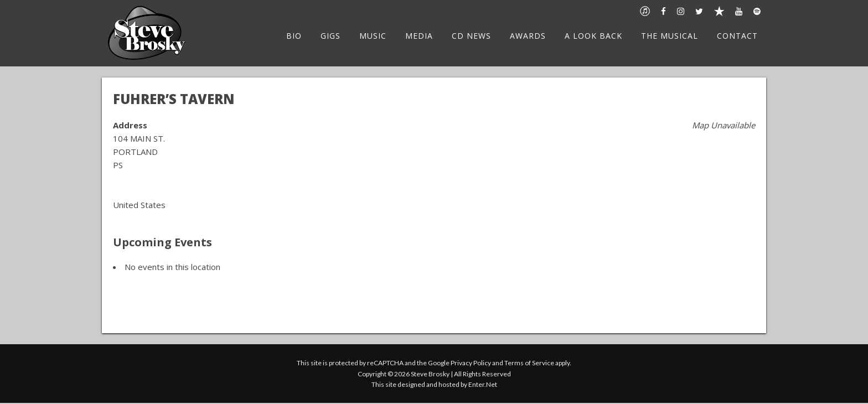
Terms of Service (529, 363)
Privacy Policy (471, 363)
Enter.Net (483, 384)
